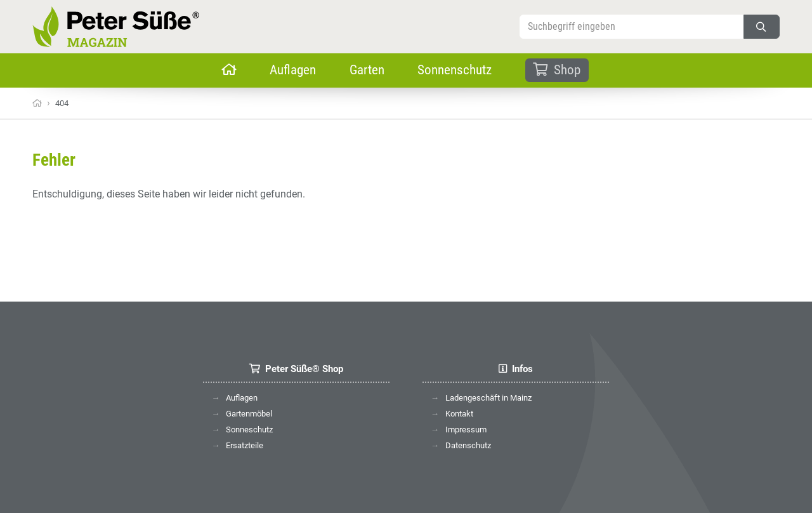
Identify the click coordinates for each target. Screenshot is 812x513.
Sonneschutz (249, 430)
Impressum (466, 430)
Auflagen (293, 70)
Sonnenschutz (455, 70)
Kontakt (459, 414)
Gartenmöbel (249, 414)
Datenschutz (468, 445)
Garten (367, 70)
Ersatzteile (245, 445)
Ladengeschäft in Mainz (488, 398)
